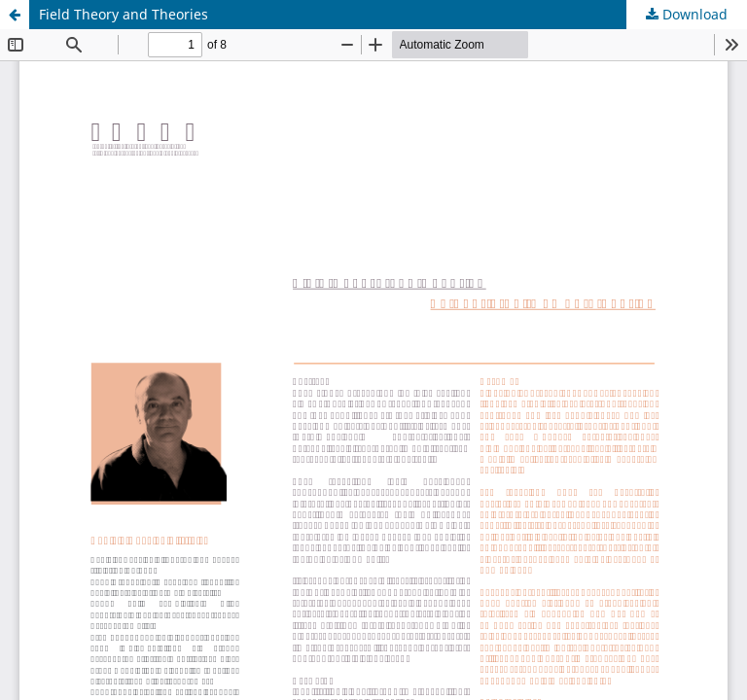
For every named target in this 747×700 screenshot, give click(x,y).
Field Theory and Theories (124, 14)
